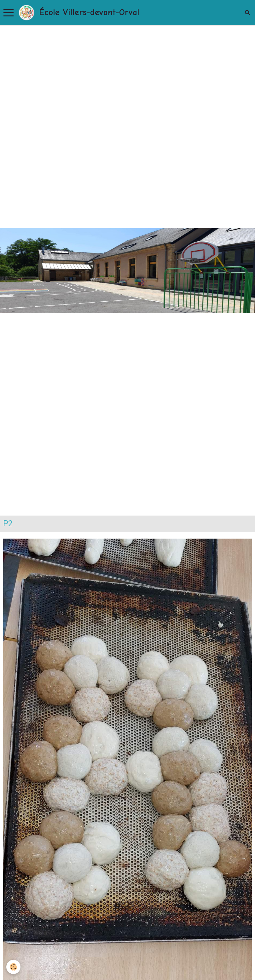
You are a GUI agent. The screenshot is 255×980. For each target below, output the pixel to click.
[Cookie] (13, 967)
